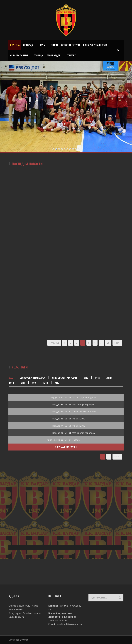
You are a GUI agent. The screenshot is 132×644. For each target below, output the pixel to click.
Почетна (15, 45)
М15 (34, 383)
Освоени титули (70, 45)
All (11, 378)
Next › (117, 343)
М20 (86, 378)
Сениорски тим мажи (32, 378)
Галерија (39, 55)
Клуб (42, 45)
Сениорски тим (19, 55)
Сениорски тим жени (64, 378)
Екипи (54, 45)
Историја (28, 45)
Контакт (71, 55)
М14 (46, 383)
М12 (57, 383)
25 (108, 343)
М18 (97, 378)
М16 (23, 383)
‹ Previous (54, 343)
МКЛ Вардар (54, 55)
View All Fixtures (66, 447)
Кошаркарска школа (95, 45)
